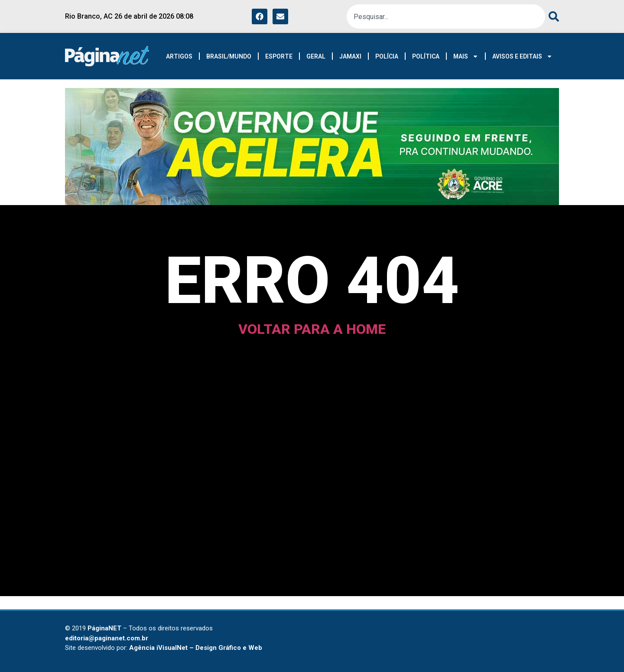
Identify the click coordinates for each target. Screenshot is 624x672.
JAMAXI (350, 56)
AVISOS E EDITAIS (522, 56)
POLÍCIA (387, 56)
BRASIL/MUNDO (229, 56)
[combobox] (446, 16)
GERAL (316, 56)
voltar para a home (312, 329)
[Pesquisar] (552, 16)
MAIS (466, 56)
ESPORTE (279, 56)
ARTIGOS (179, 56)
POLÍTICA (426, 56)
